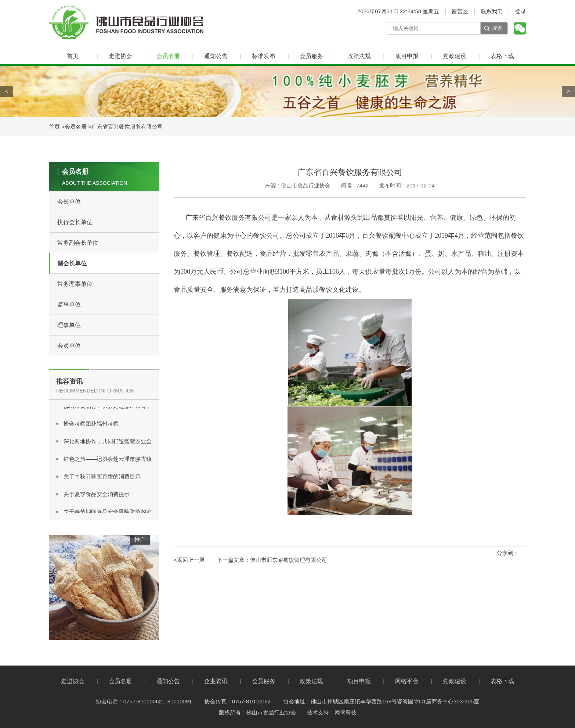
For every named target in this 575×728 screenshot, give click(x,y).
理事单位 (69, 325)
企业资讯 (216, 681)
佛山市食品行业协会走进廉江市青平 (108, 407)
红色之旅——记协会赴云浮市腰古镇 (108, 460)
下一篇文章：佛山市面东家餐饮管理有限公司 (272, 560)
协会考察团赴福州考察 (91, 425)
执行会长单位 (75, 222)
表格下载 (502, 56)
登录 (521, 11)
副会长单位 (72, 263)
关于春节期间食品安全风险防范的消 (108, 513)
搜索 (497, 28)
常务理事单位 (75, 284)
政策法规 (359, 56)
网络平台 (407, 681)
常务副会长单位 (78, 243)
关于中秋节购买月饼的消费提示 (102, 478)
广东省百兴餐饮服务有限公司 (127, 127)
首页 (73, 56)
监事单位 (69, 304)
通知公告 (216, 56)
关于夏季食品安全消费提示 (97, 495)
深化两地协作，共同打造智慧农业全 (108, 442)
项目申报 (407, 56)
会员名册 (168, 56)
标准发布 (264, 56)
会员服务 (311, 56)
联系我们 (492, 11)
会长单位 (69, 202)
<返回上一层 (189, 560)
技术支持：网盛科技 (332, 712)
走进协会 (120, 56)
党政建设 (455, 56)
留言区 (460, 11)
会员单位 (69, 346)
